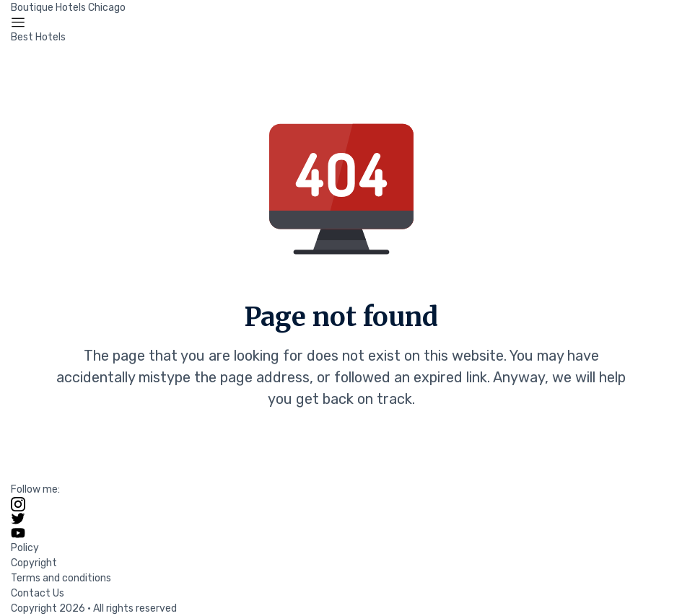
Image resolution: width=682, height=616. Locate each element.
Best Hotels (38, 37)
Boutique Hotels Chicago (68, 8)
